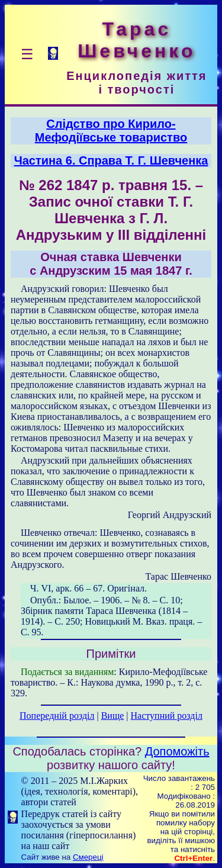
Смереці (88, 857)
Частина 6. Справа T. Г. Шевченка (111, 160)
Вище (113, 716)
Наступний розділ (167, 716)
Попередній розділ (57, 716)
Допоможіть (177, 751)
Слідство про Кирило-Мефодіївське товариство (111, 131)
